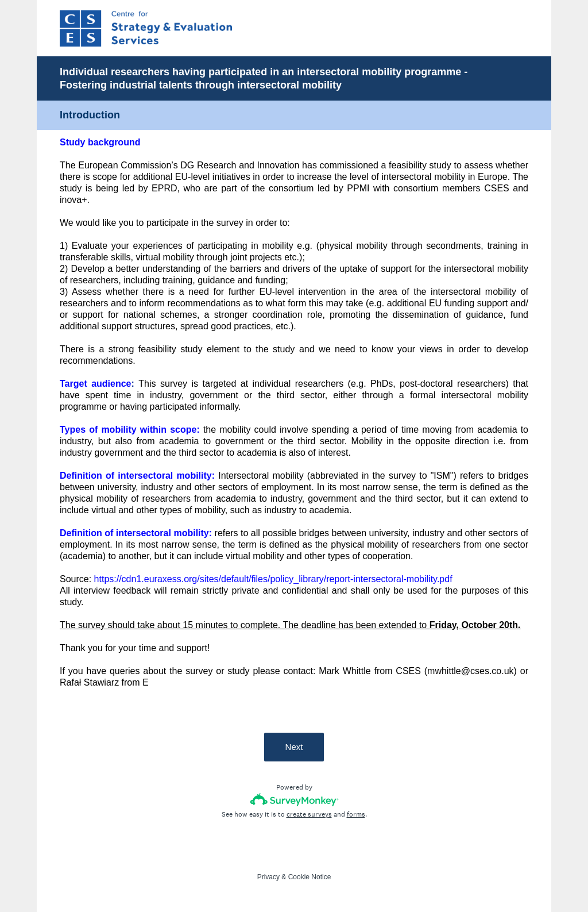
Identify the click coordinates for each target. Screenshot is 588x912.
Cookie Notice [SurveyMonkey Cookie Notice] (310, 877)
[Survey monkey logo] (294, 800)
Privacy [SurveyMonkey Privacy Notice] (268, 877)
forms (356, 814)
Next (294, 747)
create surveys (309, 814)
